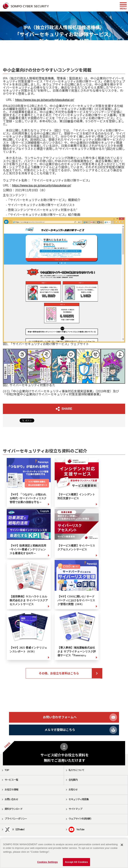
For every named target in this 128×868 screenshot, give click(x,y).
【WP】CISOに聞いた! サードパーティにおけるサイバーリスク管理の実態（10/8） (76, 600)
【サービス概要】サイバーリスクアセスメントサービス (76, 547)
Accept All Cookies (76, 862)
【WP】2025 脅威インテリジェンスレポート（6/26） (28, 650)
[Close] (122, 845)
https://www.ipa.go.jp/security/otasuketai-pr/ (45, 100)
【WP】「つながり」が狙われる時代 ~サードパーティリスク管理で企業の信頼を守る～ (28, 498)
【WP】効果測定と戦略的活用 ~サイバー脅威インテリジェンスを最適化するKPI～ (28, 549)
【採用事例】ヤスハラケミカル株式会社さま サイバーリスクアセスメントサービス (29, 600)
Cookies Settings (48, 862)
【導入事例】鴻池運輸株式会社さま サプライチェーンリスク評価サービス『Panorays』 (77, 651)
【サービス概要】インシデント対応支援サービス (76, 496)
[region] (64, 853)
